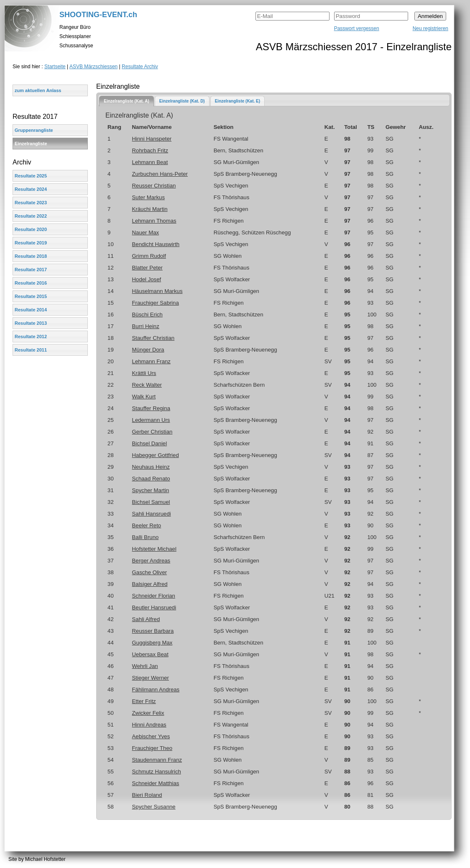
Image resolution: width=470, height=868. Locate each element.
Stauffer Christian (153, 338)
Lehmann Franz (151, 361)
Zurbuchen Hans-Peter (160, 174)
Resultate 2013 (31, 323)
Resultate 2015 (31, 296)
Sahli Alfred (146, 619)
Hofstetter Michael (154, 549)
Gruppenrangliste (34, 130)
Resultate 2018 (31, 256)
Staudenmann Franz (157, 760)
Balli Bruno (146, 537)
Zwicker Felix (148, 713)
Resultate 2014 (31, 310)
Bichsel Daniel (150, 443)
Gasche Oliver (150, 572)
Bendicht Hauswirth (156, 244)
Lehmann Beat (150, 162)
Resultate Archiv (140, 67)
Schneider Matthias (156, 783)
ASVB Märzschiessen (93, 67)
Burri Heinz (146, 326)
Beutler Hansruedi (154, 607)
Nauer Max (146, 232)
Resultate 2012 (31, 336)
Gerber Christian (152, 432)
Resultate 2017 (31, 270)
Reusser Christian (154, 186)
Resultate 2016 (31, 283)
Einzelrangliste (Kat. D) (182, 101)
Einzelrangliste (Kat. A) (126, 101)
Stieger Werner (151, 678)
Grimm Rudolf (149, 256)
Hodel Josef (147, 279)
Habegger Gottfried (156, 455)
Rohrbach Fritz (150, 150)
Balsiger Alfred (150, 584)
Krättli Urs (144, 373)
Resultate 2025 (31, 176)
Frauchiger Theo (152, 748)
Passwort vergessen (357, 28)
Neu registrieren (430, 28)
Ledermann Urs (151, 420)
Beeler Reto (147, 525)
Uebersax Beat (150, 654)
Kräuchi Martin (150, 209)
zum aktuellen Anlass (38, 90)
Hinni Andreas (149, 725)
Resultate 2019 (31, 243)
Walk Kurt (144, 397)
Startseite (55, 67)
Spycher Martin (151, 490)
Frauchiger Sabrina (156, 303)
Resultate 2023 (31, 203)
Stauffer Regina (151, 408)
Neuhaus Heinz (151, 467)
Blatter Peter (147, 268)
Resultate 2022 (31, 216)
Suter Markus (148, 197)
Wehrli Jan (145, 666)
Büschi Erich (147, 315)
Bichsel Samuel (151, 502)
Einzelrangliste (31, 144)
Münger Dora (148, 350)
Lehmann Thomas (154, 221)
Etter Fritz (144, 701)
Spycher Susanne (154, 807)
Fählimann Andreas (156, 690)
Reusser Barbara (153, 631)
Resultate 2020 (31, 229)
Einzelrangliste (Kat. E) (238, 101)
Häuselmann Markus (157, 291)
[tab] (126, 101)
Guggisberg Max (152, 643)
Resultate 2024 (31, 189)
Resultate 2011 (31, 350)
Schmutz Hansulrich (157, 772)
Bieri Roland (147, 795)
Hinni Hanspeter (152, 139)
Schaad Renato (151, 479)
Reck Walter (147, 385)
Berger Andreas (151, 561)
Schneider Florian (154, 596)
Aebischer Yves (151, 736)
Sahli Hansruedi (152, 514)
